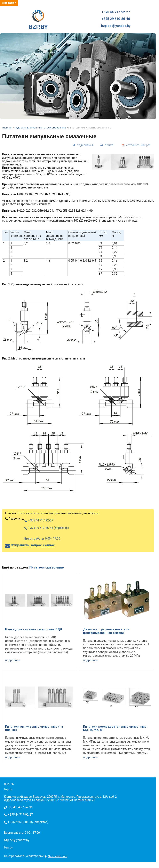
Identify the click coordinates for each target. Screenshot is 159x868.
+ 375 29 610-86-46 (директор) (47, 528)
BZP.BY (38, 20)
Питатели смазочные (53, 128)
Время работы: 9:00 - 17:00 (42, 539)
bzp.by (8, 847)
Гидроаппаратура (26, 128)
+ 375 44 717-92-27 (39, 520)
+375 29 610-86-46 (116, 19)
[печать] (107, 145)
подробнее (13, 660)
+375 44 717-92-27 (116, 12)
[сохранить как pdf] (136, 145)
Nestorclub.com (58, 856)
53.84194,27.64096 (20, 807)
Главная (7, 128)
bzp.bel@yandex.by (116, 26)
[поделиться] (83, 145)
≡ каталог (9, 3)
